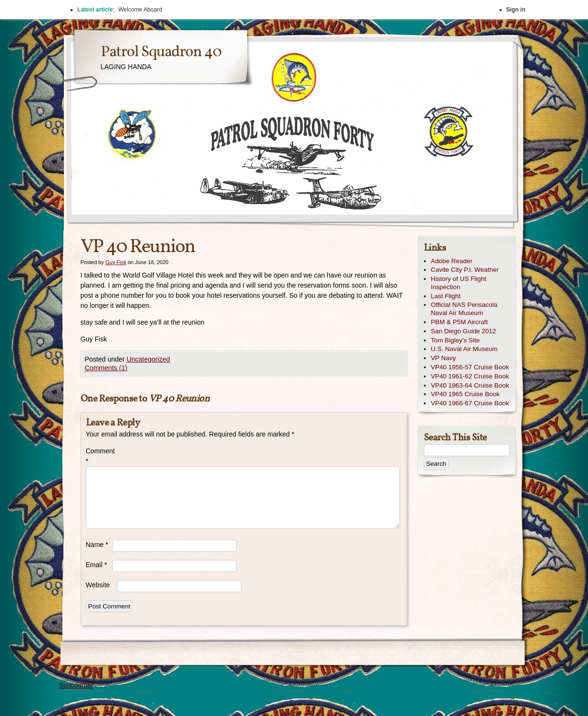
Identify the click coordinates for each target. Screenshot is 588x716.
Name (97, 545)
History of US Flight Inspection (459, 283)
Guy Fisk (115, 262)
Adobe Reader (452, 261)
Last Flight (446, 296)
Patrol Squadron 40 (161, 52)
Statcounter (76, 685)
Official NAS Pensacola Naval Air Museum (464, 309)
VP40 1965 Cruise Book (465, 394)
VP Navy (444, 358)
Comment (99, 456)
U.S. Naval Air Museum (464, 349)
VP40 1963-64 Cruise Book (470, 385)
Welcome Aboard (140, 10)
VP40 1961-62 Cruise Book (470, 376)
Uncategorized (148, 359)
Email (96, 565)
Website (98, 585)
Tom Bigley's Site (456, 340)
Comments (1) (106, 368)
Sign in (516, 10)
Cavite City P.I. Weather (465, 270)
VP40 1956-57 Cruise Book (470, 367)
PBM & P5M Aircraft (460, 322)
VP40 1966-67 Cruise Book (470, 403)
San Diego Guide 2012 (464, 331)
